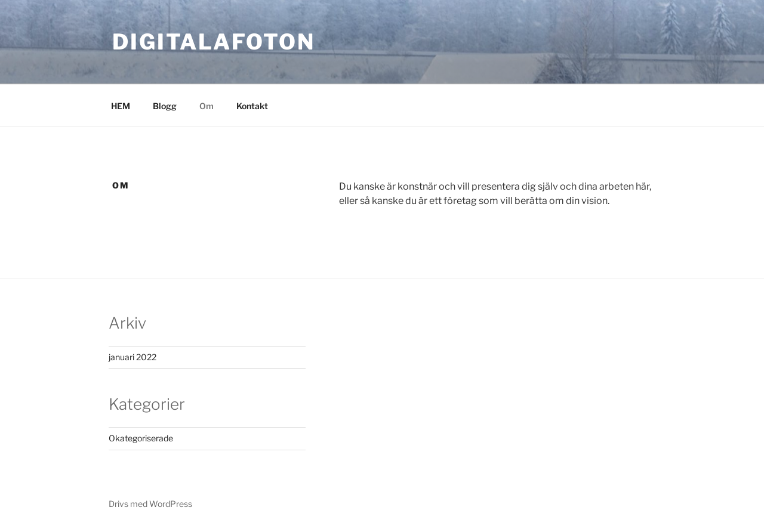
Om (207, 106)
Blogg (165, 106)
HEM (121, 106)
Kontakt (252, 106)
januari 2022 (133, 357)
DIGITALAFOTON (213, 42)
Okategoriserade (141, 438)
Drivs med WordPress (150, 504)
